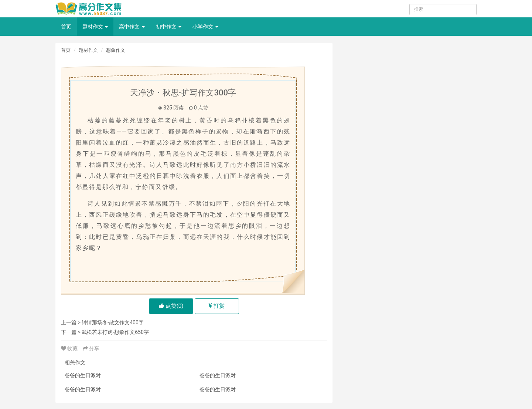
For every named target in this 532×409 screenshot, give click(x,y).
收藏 (70, 348)
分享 (91, 348)
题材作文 (95, 27)
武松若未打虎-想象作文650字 (115, 332)
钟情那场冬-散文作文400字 (112, 322)
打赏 (217, 306)
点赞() (171, 306)
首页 (66, 27)
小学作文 (205, 27)
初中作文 (169, 27)
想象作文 (116, 50)
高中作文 (132, 27)
